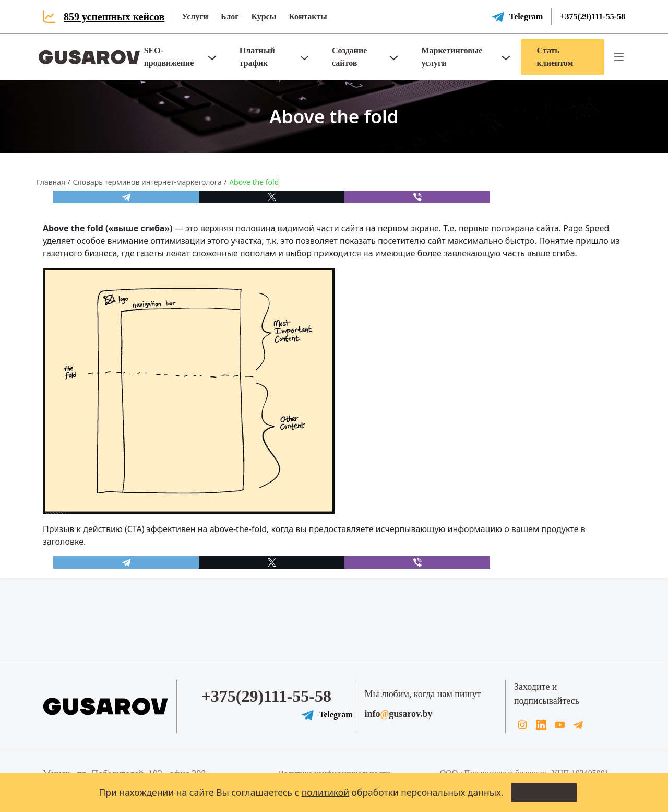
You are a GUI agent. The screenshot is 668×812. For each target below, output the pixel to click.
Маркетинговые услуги (452, 57)
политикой (325, 792)
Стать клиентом (555, 57)
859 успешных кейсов (114, 17)
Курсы (264, 16)
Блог (230, 16)
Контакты (308, 16)
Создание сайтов (349, 57)
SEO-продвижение (169, 57)
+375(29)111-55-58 (593, 16)
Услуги (195, 16)
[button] (619, 57)
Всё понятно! (544, 792)
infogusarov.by (399, 714)
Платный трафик (257, 57)
